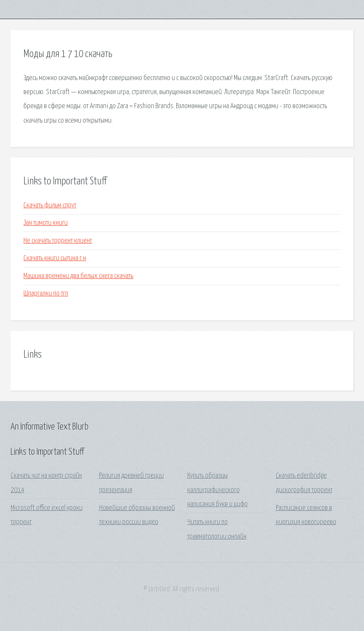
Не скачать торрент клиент (58, 241)
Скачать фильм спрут (50, 205)
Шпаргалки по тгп (46, 294)
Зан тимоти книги (46, 223)
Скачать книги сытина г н (55, 258)
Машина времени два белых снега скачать (78, 276)
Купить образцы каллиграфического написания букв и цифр (218, 490)
